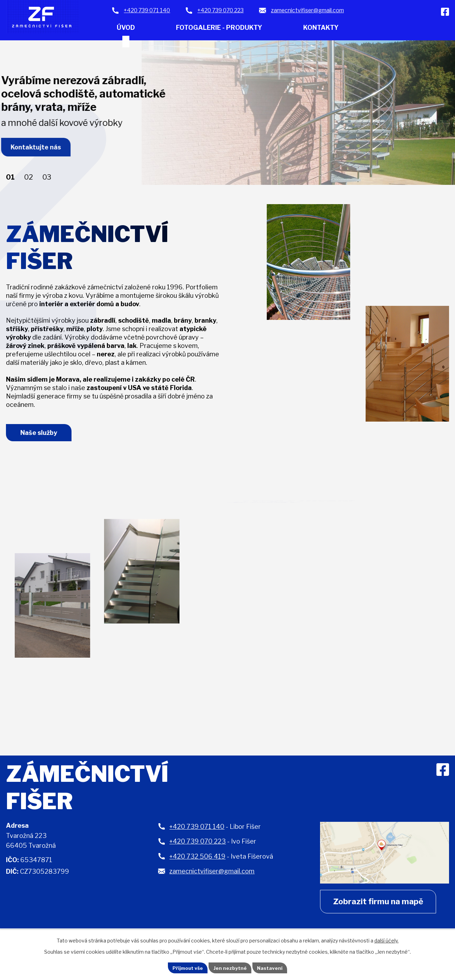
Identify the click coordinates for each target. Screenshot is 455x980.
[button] (10, 177)
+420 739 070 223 (198, 844)
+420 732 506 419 (197, 860)
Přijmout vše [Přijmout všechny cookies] (187, 968)
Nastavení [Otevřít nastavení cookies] (271, 968)
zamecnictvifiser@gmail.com (212, 874)
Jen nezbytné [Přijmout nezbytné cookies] (230, 968)
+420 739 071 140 (197, 830)
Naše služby (40, 435)
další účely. (386, 940)
